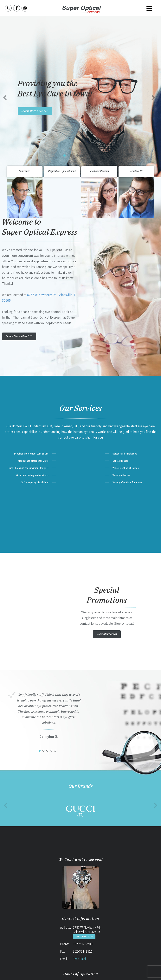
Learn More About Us (19, 179)
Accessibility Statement (71, 973)
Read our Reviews (99, 14)
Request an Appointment (62, 14)
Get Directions (84, 779)
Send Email (80, 801)
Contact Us (136, 14)
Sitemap (87, 973)
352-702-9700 (83, 786)
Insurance (24, 14)
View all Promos (107, 476)
